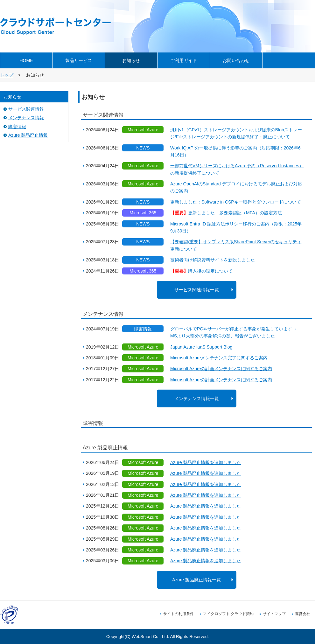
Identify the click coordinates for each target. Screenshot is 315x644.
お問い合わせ (236, 60)
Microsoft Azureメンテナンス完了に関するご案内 (219, 358)
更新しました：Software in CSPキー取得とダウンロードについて (236, 202)
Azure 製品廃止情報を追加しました (206, 462)
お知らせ (131, 60)
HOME (26, 60)
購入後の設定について (201, 271)
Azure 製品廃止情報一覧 (196, 580)
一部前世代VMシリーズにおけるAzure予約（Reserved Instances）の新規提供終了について (237, 169)
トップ (7, 75)
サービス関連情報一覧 (197, 290)
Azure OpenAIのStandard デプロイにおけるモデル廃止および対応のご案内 (236, 187)
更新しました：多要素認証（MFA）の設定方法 (226, 213)
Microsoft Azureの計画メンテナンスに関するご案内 (221, 369)
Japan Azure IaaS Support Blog (201, 347)
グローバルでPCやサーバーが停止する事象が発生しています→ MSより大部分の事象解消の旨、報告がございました (236, 332)
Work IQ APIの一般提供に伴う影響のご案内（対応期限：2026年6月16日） (235, 151)
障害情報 (17, 127)
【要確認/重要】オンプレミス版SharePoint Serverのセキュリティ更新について (236, 245)
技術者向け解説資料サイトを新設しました (215, 260)
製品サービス (79, 60)
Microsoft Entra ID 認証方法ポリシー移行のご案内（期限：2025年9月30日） (236, 227)
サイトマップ (274, 614)
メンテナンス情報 (26, 118)
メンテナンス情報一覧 (197, 398)
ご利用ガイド (184, 60)
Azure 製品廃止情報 (28, 135)
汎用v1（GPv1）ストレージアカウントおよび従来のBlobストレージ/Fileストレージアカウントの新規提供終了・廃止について (236, 133)
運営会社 (303, 614)
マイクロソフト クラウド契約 (228, 614)
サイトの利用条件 (178, 614)
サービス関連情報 (26, 109)
